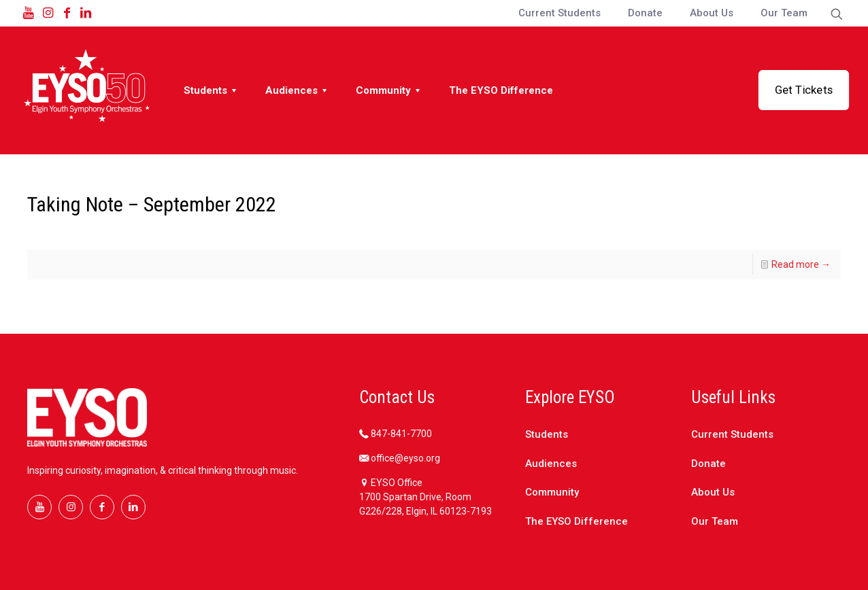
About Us (713, 492)
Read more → (801, 264)
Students (547, 434)
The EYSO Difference (577, 521)
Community (552, 492)
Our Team (715, 521)
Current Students (732, 434)
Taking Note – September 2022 (152, 204)
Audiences (551, 464)
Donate (708, 464)
